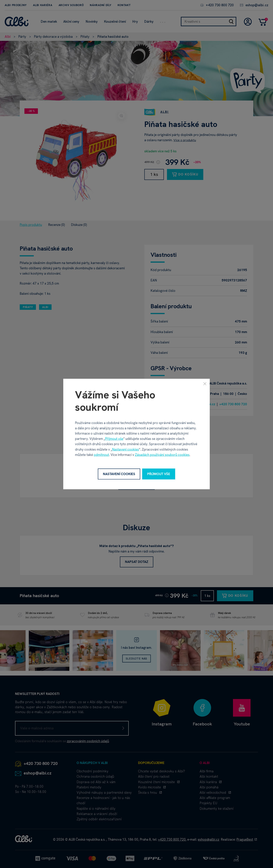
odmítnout (101, 455)
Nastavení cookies (125, 449)
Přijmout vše (114, 439)
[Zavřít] (205, 384)
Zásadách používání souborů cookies (162, 455)
